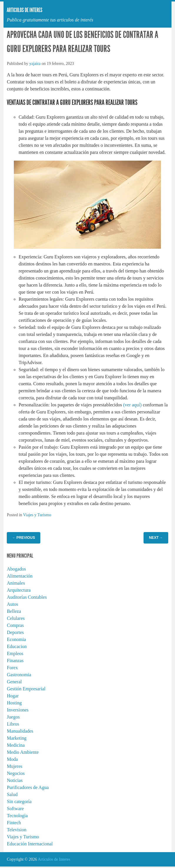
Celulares (16, 618)
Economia (16, 639)
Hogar (13, 696)
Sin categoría (19, 801)
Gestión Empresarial (26, 689)
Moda (12, 759)
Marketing (17, 738)
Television (16, 830)
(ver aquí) (132, 405)
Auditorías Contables (27, 597)
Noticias (15, 780)
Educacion (17, 646)
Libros (13, 724)
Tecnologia (17, 816)
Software (15, 809)
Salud (12, 794)
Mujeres (14, 766)
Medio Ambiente (23, 752)
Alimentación (20, 576)
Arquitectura (19, 590)
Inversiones (18, 710)
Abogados (16, 569)
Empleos (15, 653)
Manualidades (20, 731)
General (14, 682)
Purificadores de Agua (28, 787)
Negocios (16, 773)
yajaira (35, 64)
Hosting (14, 703)
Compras (15, 625)
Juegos (13, 717)
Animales (16, 583)
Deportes (15, 632)
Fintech (14, 823)
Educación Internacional (30, 844)
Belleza (14, 611)
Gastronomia (19, 675)
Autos (12, 604)
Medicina (16, 745)
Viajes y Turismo (37, 515)
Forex (12, 668)
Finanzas (15, 661)
